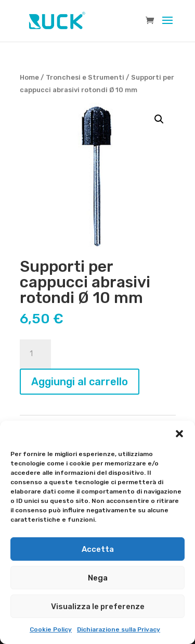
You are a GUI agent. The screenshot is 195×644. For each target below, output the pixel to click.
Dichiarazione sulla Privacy (119, 629)
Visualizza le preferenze (98, 607)
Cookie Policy (51, 629)
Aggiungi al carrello (80, 382)
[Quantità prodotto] (35, 354)
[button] (179, 434)
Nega (98, 578)
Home (29, 77)
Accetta (98, 549)
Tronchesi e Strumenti (85, 77)
